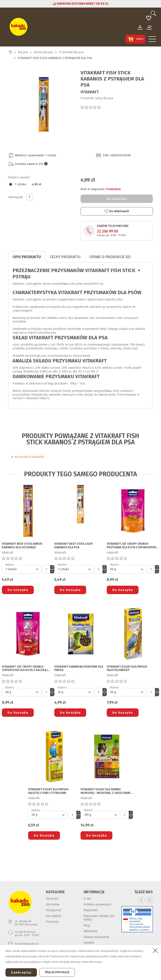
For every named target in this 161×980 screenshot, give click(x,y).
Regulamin (91, 910)
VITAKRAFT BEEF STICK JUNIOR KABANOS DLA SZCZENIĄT (22, 546)
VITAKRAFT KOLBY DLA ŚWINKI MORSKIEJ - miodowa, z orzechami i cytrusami (106, 791)
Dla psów (52, 899)
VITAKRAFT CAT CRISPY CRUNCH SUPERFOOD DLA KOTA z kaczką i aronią (25, 669)
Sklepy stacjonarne (97, 937)
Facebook (141, 900)
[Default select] (21, 569)
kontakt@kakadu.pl (27, 944)
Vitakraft (90, 92)
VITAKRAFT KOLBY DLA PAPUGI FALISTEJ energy (127, 669)
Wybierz (10, 565)
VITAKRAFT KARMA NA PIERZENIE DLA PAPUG (79, 669)
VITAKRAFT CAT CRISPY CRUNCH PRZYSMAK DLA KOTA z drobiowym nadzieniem (131, 546)
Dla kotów (53, 904)
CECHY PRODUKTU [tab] (65, 257)
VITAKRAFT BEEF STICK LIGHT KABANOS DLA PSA (74, 546)
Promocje (52, 922)
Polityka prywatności (98, 904)
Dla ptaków (53, 916)
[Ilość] (46, 569)
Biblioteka (90, 931)
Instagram (150, 900)
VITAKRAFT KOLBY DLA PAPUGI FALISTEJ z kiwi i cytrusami (48, 791)
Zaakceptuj (21, 972)
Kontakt (89, 943)
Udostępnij (30, 197)
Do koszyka (117, 199)
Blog (87, 925)
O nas (87, 899)
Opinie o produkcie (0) (110, 257)
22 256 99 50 (107, 231)
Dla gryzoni (53, 910)
